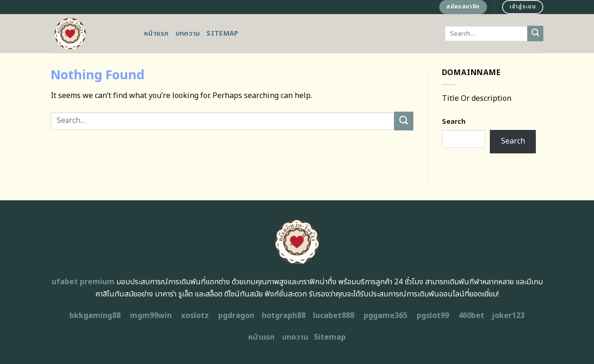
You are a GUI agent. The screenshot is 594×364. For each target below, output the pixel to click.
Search (454, 122)
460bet (471, 316)
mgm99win (151, 316)
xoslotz (195, 316)
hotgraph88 (284, 316)
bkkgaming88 (95, 316)
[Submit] (535, 34)
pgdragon (236, 316)
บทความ (188, 34)
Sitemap (222, 34)
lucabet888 (334, 316)
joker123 (508, 316)
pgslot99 (433, 316)
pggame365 (385, 316)
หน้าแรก (156, 34)
